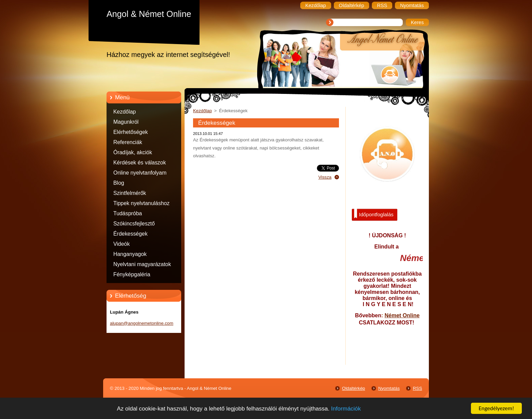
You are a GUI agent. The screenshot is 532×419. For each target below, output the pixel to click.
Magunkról (126, 122)
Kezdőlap (125, 112)
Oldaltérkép (354, 388)
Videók (121, 244)
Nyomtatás (389, 388)
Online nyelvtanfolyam (140, 173)
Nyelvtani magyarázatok (142, 264)
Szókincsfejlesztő (134, 224)
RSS (417, 388)
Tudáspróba (128, 213)
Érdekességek (130, 234)
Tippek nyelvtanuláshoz (141, 203)
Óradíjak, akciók (133, 152)
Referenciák (128, 142)
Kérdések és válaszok (140, 163)
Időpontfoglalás (374, 214)
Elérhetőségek (131, 132)
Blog (119, 183)
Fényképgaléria (132, 274)
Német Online (402, 315)
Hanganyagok (130, 254)
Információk (346, 409)
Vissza (325, 177)
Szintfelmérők (130, 193)
